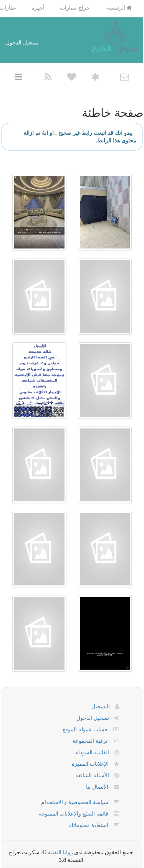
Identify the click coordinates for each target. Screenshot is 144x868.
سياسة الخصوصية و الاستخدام (75, 802)
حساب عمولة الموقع (85, 729)
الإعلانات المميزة (90, 764)
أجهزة (38, 8)
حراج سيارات (75, 8)
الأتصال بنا (97, 787)
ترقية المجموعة (90, 741)
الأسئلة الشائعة (92, 775)
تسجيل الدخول (22, 43)
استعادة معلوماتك (89, 825)
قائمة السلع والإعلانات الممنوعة (74, 814)
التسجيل (101, 706)
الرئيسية (119, 8)
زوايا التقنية (60, 852)
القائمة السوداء (92, 752)
